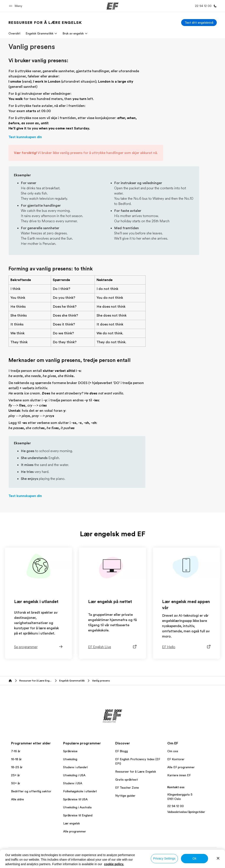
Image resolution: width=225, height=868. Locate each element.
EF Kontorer (176, 765)
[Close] (218, 858)
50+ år (16, 789)
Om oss (173, 757)
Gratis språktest (126, 786)
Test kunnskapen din (25, 143)
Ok (194, 858)
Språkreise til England (78, 821)
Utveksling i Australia (77, 813)
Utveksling (70, 765)
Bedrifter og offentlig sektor (31, 797)
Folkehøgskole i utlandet (80, 797)
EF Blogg (122, 757)
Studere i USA (73, 789)
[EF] (112, 6)
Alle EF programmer (181, 773)
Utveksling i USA (74, 781)
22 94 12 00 (176, 812)
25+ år (16, 781)
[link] (45, 23)
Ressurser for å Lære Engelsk (136, 778)
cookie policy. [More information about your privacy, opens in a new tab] (114, 864)
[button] (16, 6)
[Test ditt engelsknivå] (199, 23)
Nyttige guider (125, 802)
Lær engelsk (71, 829)
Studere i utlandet (75, 773)
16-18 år (16, 765)
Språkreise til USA (75, 805)
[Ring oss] (205, 6)
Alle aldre (17, 805)
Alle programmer (75, 837)
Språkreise (70, 757)
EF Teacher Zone (127, 794)
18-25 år (17, 773)
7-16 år (16, 757)
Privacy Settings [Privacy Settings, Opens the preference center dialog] (164, 858)
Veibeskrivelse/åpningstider (186, 818)
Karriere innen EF (179, 781)
